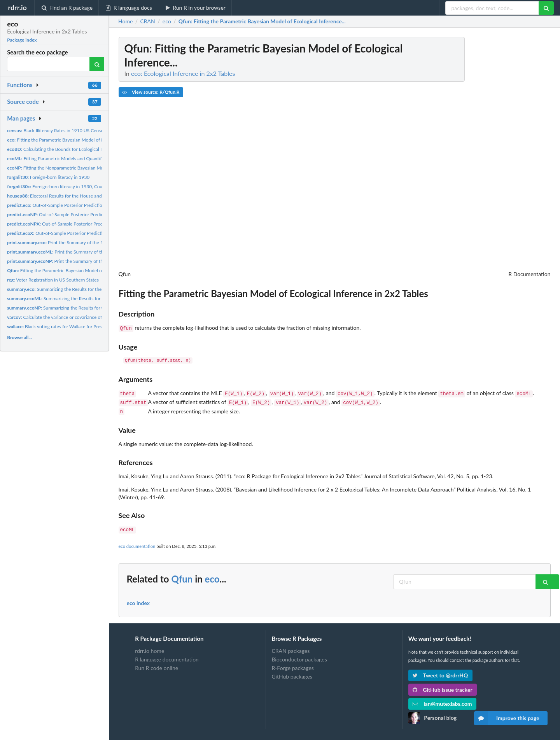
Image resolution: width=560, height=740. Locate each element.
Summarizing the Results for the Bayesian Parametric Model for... (88, 289)
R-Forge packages (292, 664)
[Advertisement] (492, 154)
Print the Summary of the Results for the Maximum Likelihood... (95, 252)
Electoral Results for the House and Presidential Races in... (78, 196)
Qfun (182, 575)
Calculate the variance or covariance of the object (65, 317)
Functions (20, 85)
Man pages (21, 118)
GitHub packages (292, 673)
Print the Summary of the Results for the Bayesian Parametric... (91, 242)
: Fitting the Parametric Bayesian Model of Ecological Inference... (262, 21)
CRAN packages (290, 647)
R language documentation (167, 655)
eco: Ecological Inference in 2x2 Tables (183, 73)
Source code (23, 101)
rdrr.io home (150, 647)
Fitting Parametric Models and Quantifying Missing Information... (81, 158)
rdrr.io (17, 7)
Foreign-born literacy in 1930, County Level (64, 186)
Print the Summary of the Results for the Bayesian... (83, 261)
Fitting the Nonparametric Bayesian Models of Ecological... (74, 168)
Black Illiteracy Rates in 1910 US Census (56, 130)
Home (125, 21)
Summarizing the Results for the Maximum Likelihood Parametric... (93, 298)
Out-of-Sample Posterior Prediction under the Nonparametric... (87, 214)
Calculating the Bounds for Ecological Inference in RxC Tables (77, 149)
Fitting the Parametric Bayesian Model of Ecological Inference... (76, 140)
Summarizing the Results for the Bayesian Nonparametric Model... (92, 308)
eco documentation (137, 542)
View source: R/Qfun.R (151, 92)
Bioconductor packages (299, 655)
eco (212, 575)
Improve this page (507, 718)
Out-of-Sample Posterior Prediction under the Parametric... (80, 205)
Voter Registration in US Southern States (53, 280)
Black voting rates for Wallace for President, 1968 (66, 326)
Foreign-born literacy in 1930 (48, 177)
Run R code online (157, 664)
